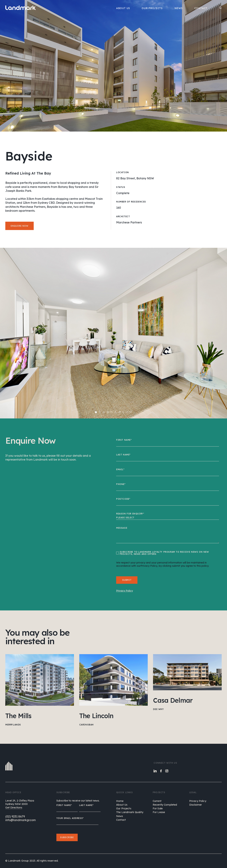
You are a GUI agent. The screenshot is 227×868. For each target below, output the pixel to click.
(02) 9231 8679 (15, 816)
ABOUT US (123, 8)
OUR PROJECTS (152, 8)
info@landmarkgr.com (20, 820)
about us (122, 805)
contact (121, 820)
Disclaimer (196, 805)
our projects (124, 808)
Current (157, 801)
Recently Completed (165, 805)
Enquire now (20, 226)
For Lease (159, 812)
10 (131, 412)
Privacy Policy (198, 801)
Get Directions (14, 808)
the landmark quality (130, 812)
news (120, 816)
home (120, 801)
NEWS (179, 8)
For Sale (158, 808)
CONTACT (201, 8)
